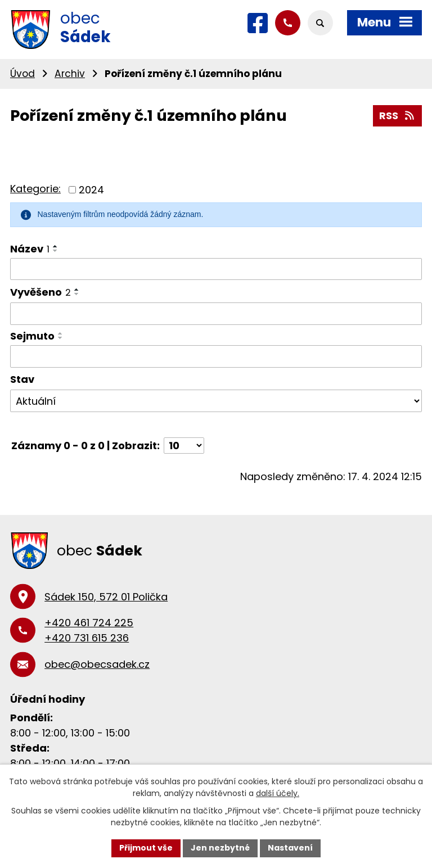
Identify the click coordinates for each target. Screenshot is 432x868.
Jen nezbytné (220, 848)
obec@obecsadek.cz (97, 664)
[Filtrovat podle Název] (216, 269)
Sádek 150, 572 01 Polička (106, 597)
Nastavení (290, 848)
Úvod (22, 74)
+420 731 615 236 (87, 638)
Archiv (70, 74)
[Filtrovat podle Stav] (216, 401)
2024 (91, 190)
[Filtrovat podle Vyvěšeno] (216, 314)
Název (30, 249)
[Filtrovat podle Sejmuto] (216, 356)
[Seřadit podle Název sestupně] (56, 251)
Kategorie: (35, 189)
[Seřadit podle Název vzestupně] (56, 246)
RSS (398, 116)
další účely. (278, 793)
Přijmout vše (146, 848)
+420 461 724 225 (89, 623)
